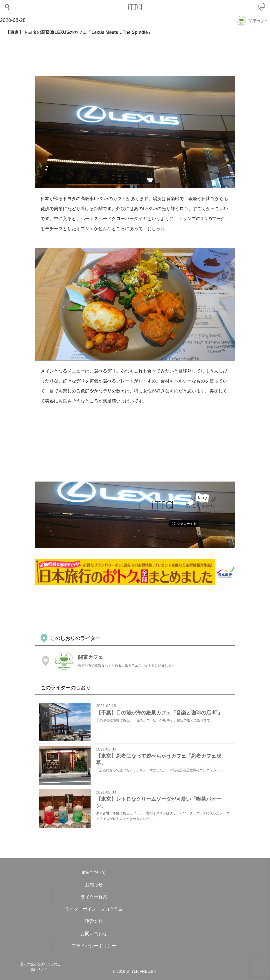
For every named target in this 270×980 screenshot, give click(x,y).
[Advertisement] (136, 608)
